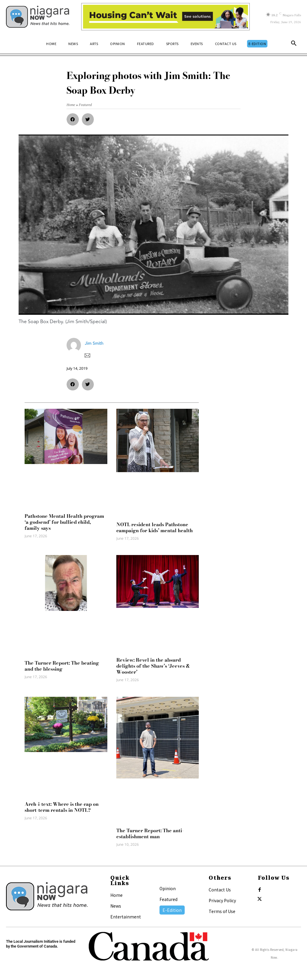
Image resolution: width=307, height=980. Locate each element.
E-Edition (172, 910)
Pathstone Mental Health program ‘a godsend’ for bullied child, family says (64, 522)
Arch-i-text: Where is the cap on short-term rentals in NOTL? (62, 807)
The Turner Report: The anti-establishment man (150, 833)
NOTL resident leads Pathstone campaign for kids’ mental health (155, 527)
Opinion (168, 888)
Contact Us (220, 890)
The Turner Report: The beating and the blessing (62, 666)
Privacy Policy (222, 900)
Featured (168, 899)
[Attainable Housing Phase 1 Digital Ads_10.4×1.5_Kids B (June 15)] (165, 17)
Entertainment (126, 917)
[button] (294, 44)
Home (116, 895)
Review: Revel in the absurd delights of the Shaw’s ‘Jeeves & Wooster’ (153, 666)
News (116, 906)
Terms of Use (222, 911)
